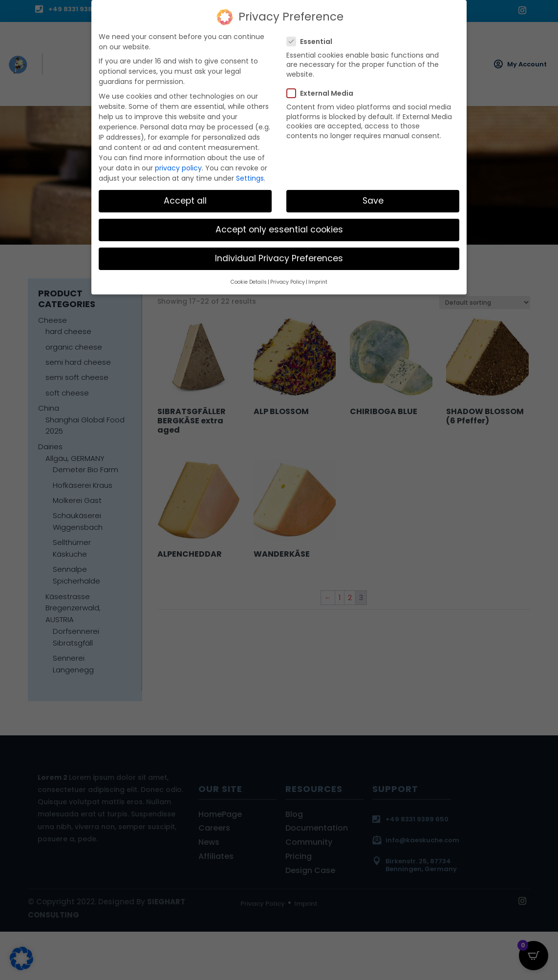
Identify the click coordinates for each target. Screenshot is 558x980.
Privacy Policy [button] (288, 280)
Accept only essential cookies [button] (279, 228)
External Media (324, 92)
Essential (313, 40)
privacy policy (178, 166)
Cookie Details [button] (249, 280)
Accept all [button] (185, 199)
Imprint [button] (318, 280)
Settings (250, 176)
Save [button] (373, 199)
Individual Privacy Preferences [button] (279, 257)
